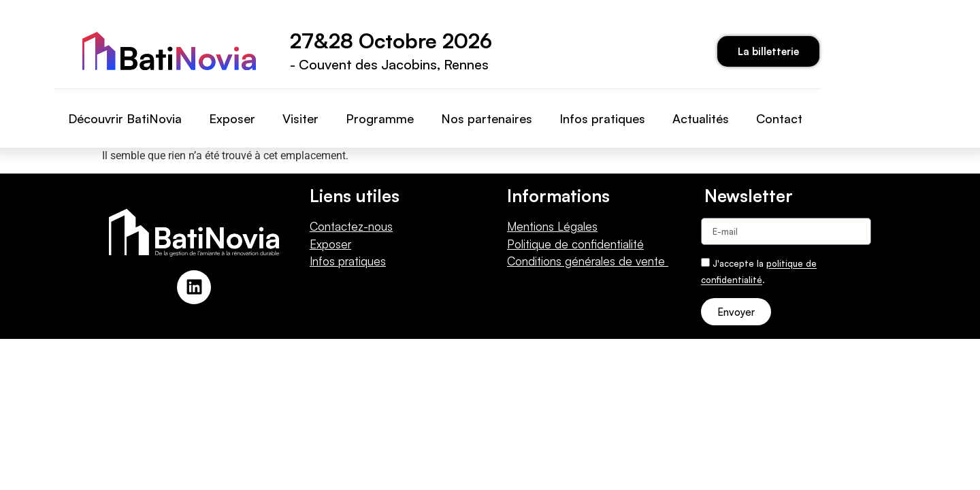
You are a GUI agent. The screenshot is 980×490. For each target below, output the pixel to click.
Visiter (300, 118)
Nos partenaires (487, 118)
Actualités (701, 118)
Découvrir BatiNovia (125, 118)
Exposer (232, 118)
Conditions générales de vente (588, 261)
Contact (779, 118)
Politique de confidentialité (575, 244)
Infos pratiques (602, 118)
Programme (380, 118)
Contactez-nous (351, 226)
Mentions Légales (552, 226)
